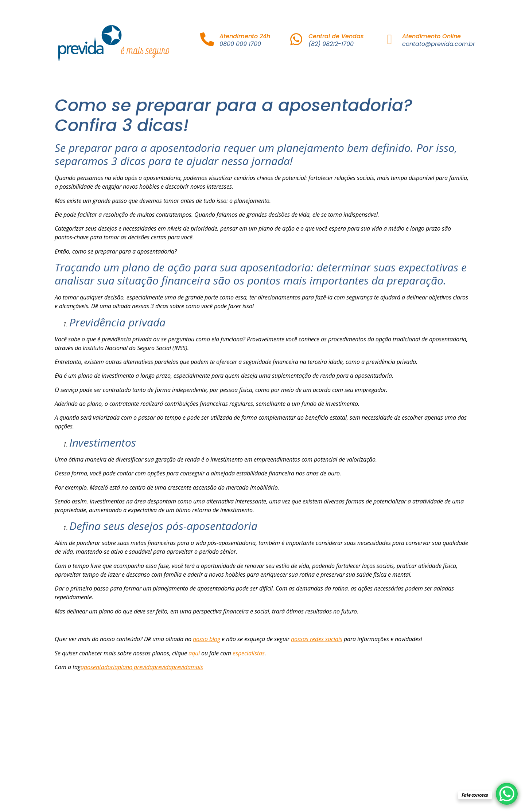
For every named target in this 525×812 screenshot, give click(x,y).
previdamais (187, 667)
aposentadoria (99, 667)
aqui (194, 653)
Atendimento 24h (245, 36)
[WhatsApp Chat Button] (507, 794)
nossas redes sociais (317, 639)
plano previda (135, 667)
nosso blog (207, 639)
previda (162, 667)
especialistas (249, 653)
